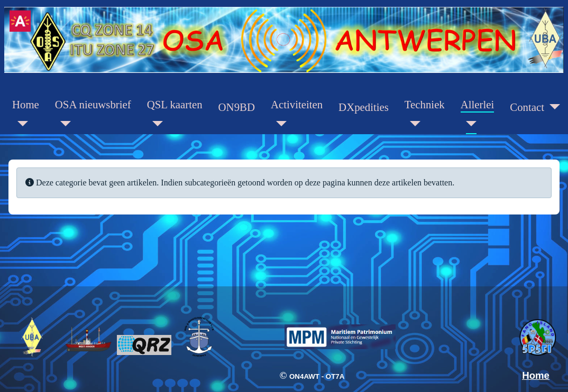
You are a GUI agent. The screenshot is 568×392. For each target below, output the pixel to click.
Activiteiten (297, 104)
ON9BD (237, 107)
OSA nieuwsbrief (93, 104)
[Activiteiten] (279, 123)
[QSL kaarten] (155, 123)
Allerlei (478, 104)
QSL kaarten (175, 104)
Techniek (425, 104)
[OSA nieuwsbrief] (63, 123)
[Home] (20, 123)
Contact (527, 107)
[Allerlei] (469, 123)
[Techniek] (413, 123)
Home (26, 104)
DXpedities (364, 107)
